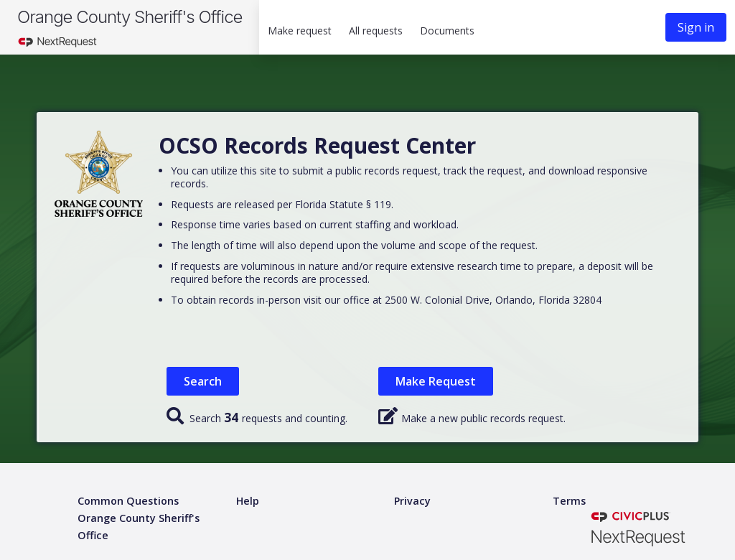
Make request (300, 31)
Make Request (436, 381)
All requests (376, 31)
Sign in (696, 27)
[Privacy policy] (412, 501)
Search (203, 381)
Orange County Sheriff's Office (130, 17)
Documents (447, 31)
